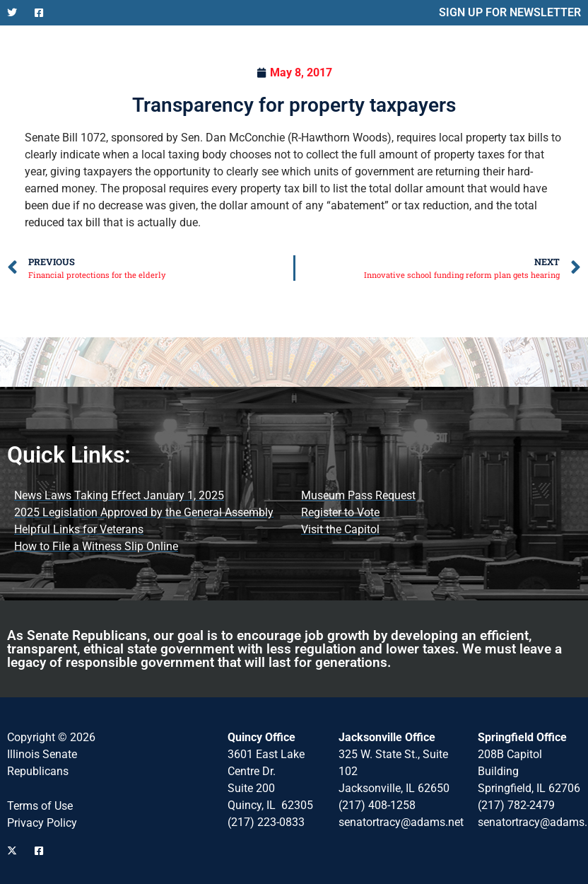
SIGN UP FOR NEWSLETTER (510, 12)
